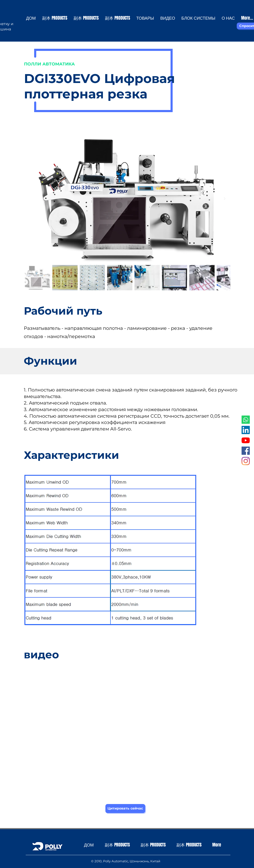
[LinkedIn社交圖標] (246, 430)
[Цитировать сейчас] (125, 809)
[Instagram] (246, 461)
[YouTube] (246, 440)
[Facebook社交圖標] (246, 451)
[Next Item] (225, 199)
